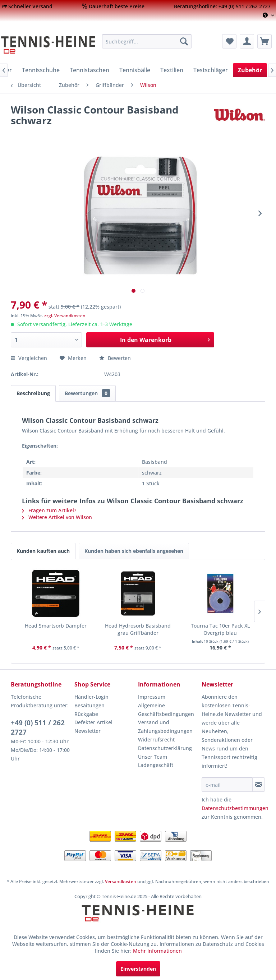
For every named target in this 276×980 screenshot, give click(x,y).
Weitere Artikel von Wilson (57, 517)
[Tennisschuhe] (41, 70)
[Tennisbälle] (135, 70)
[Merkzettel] (229, 41)
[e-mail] (227, 785)
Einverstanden (138, 969)
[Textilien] (172, 70)
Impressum (152, 697)
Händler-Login (91, 697)
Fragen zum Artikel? (49, 510)
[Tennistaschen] (89, 70)
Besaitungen (89, 705)
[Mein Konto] (247, 41)
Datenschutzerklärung (165, 748)
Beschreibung (33, 393)
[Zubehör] (250, 70)
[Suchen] (184, 41)
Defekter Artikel (93, 722)
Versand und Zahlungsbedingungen (165, 727)
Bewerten (115, 358)
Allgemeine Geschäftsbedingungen (166, 710)
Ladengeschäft (156, 765)
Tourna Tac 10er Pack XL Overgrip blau (220, 629)
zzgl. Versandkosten (65, 316)
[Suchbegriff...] (147, 41)
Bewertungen (87, 393)
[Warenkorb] (264, 41)
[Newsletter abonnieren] (259, 785)
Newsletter (88, 731)
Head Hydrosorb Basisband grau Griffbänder (138, 629)
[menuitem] (27, 6)
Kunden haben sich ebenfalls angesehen (134, 551)
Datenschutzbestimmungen (235, 808)
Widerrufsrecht (156, 739)
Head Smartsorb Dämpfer (56, 626)
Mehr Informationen (157, 951)
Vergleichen (29, 358)
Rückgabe (86, 714)
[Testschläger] (211, 70)
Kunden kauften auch (43, 551)
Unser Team (153, 757)
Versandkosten (121, 881)
